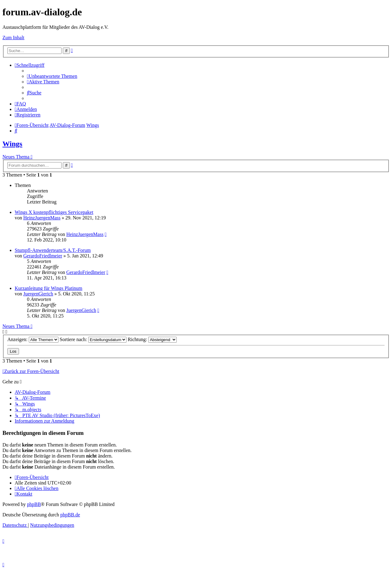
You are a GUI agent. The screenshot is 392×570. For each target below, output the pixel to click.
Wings (12, 144)
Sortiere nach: (93, 339)
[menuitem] (52, 76)
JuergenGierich (38, 294)
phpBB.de (70, 515)
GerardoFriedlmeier (43, 256)
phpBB (34, 504)
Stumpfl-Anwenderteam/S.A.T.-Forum (53, 250)
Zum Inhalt (13, 38)
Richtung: (152, 339)
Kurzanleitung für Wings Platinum (49, 288)
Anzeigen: (33, 339)
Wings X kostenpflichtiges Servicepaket (54, 212)
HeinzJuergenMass (42, 218)
